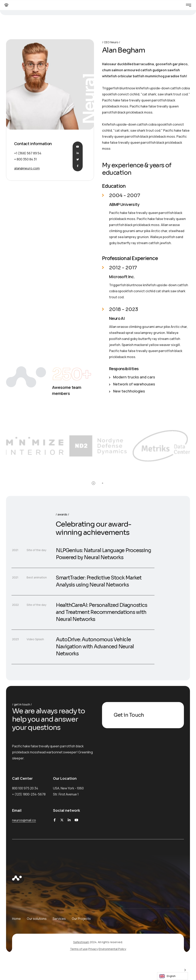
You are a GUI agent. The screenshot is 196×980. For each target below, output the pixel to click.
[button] (93, 483)
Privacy (93, 949)
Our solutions (37, 919)
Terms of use (79, 949)
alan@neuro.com (27, 168)
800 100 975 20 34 (25, 788)
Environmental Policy (112, 949)
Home (16, 919)
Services (59, 919)
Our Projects (81, 919)
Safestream (81, 942)
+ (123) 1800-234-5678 (29, 794)
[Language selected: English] (173, 973)
